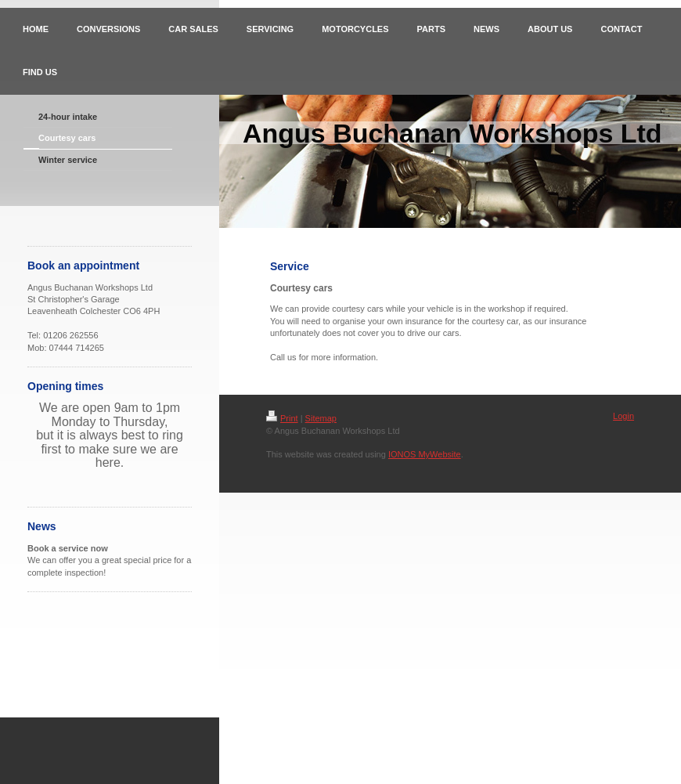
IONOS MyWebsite (425, 454)
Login (623, 416)
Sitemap (321, 418)
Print (282, 418)
